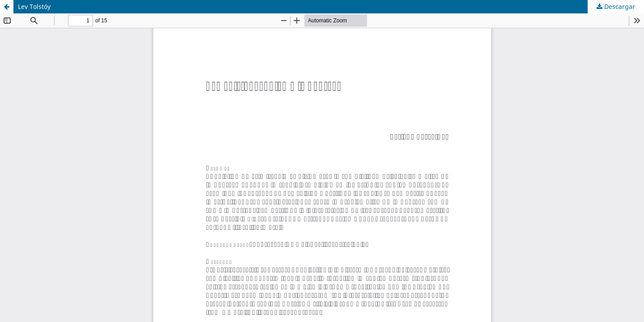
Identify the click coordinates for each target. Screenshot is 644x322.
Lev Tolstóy (34, 6)
